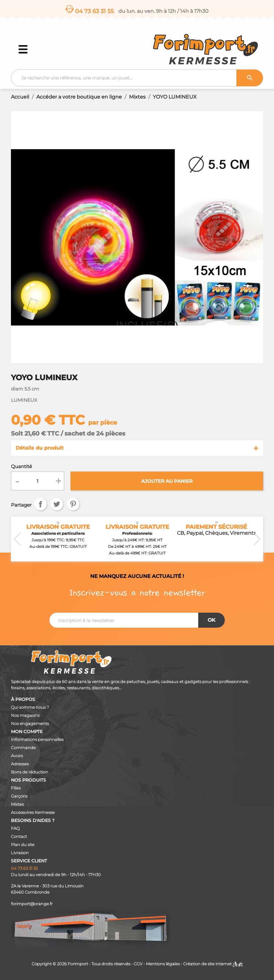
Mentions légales (163, 964)
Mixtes (17, 804)
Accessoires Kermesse (33, 812)
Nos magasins (25, 715)
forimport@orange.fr (32, 904)
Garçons (19, 796)
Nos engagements (30, 724)
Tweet (57, 504)
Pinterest (73, 504)
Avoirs (17, 756)
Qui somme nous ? (30, 707)
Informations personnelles (37, 740)
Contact (19, 837)
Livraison (20, 853)
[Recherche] (137, 78)
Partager (40, 504)
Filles (16, 788)
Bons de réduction (30, 772)
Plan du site (23, 845)
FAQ (15, 828)
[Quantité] (38, 481)
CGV (138, 964)
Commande (23, 748)
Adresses (20, 764)
